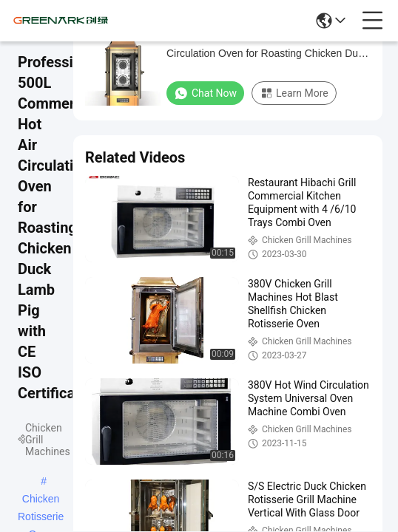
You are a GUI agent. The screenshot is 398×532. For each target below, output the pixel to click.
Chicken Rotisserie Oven (41, 500)
